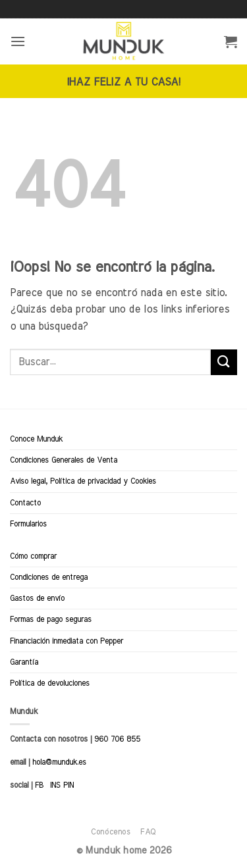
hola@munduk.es (58, 762)
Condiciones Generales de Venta (64, 460)
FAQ (148, 832)
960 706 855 (117, 739)
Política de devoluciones (50, 683)
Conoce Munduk (36, 439)
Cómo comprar (33, 556)
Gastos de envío (37, 598)
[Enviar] (224, 362)
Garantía (24, 662)
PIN (69, 785)
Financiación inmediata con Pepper (67, 641)
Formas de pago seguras (51, 619)
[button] (18, 41)
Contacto (25, 503)
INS (55, 785)
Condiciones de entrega (49, 577)
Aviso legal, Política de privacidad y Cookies (83, 481)
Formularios (28, 524)
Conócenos (111, 832)
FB (39, 785)
